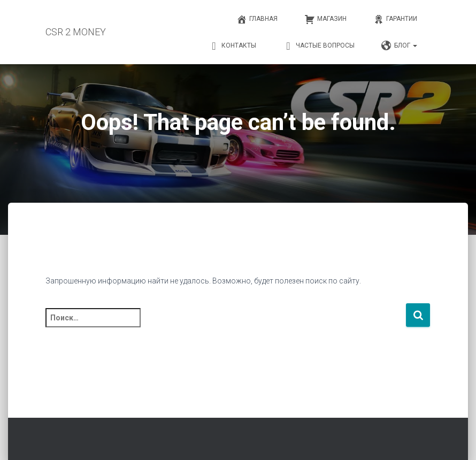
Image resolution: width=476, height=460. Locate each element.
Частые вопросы (319, 46)
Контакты (232, 46)
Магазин (325, 19)
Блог (399, 46)
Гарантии (395, 19)
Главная (257, 19)
